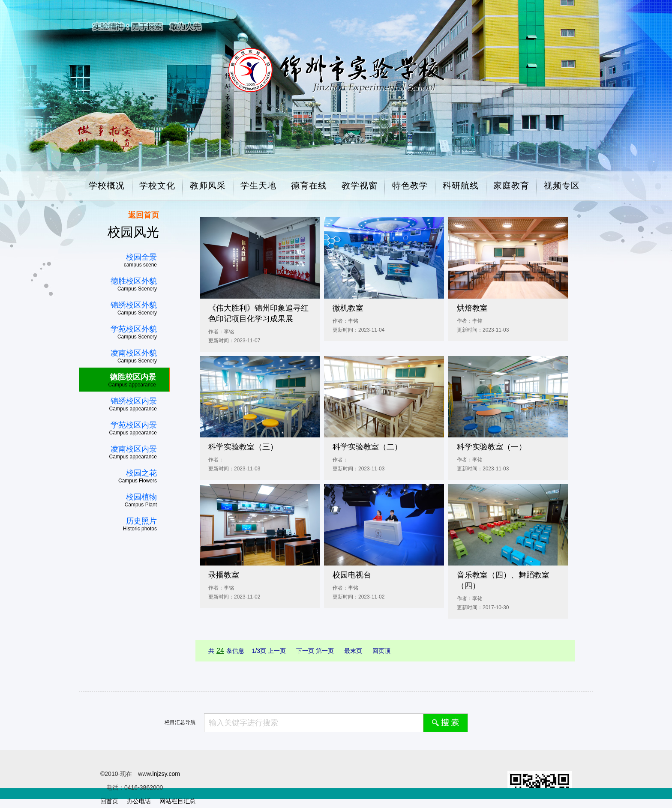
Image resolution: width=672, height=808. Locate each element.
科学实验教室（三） (243, 447)
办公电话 (139, 801)
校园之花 (141, 473)
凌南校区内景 (134, 449)
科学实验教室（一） (492, 447)
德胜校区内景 (133, 377)
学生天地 (258, 186)
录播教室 (224, 575)
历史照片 (141, 521)
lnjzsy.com (166, 774)
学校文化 (157, 186)
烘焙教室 (472, 308)
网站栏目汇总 (177, 801)
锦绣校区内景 (134, 401)
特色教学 (410, 186)
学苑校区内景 (134, 425)
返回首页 (144, 215)
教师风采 (208, 186)
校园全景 (141, 257)
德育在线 (309, 186)
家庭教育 (511, 186)
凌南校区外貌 (134, 353)
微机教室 (348, 308)
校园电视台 (352, 575)
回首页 (109, 801)
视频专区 (562, 186)
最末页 (354, 651)
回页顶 (381, 651)
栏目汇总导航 (180, 722)
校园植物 (141, 497)
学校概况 (107, 186)
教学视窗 (360, 186)
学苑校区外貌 (134, 329)
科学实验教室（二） (367, 447)
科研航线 (461, 186)
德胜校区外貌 (134, 281)
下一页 (306, 651)
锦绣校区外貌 (134, 305)
